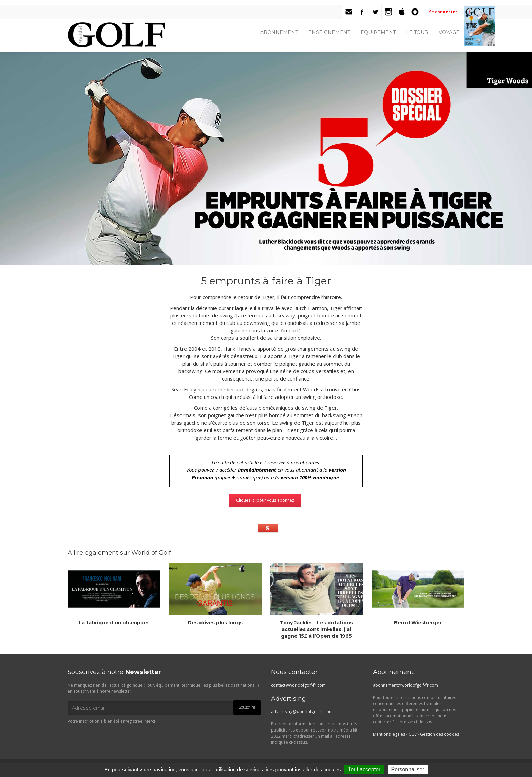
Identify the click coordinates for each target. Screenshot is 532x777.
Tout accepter (364, 769)
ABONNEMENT (279, 32)
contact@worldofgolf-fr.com (298, 685)
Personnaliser (408, 769)
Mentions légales (389, 734)
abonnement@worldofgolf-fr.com (405, 685)
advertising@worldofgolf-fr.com (302, 712)
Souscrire (247, 707)
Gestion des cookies (440, 734)
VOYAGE (449, 32)
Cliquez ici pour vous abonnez (265, 500)
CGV (413, 734)
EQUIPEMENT (378, 32)
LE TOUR (417, 32)
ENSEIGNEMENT (329, 32)
